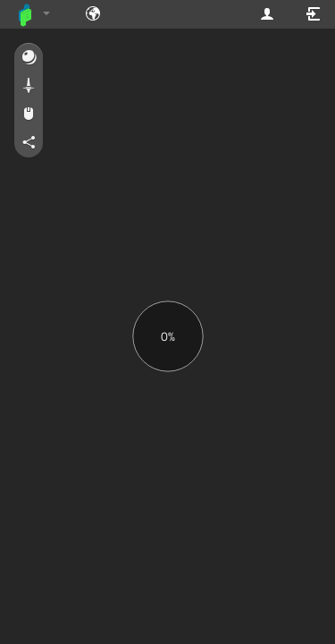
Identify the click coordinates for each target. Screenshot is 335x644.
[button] (29, 58)
